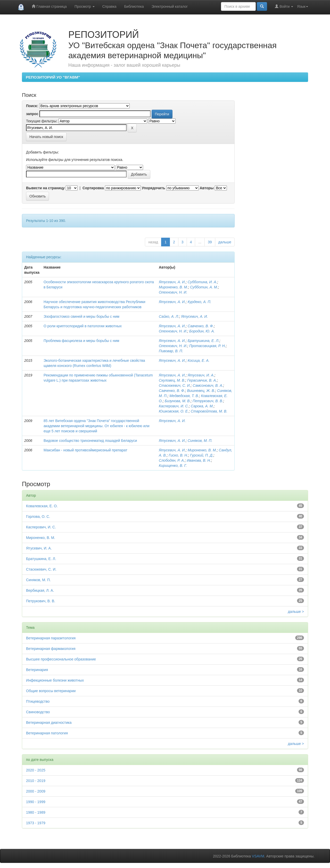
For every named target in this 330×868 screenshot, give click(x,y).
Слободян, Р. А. (172, 460)
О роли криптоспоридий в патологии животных (83, 326)
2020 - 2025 (36, 770)
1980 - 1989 (36, 812)
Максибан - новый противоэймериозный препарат (85, 450)
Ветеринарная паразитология (51, 638)
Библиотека (134, 6)
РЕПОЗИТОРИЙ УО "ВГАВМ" (53, 77)
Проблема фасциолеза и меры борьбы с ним (81, 341)
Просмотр (85, 6)
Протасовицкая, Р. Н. (207, 346)
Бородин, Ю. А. (202, 331)
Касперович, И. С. (174, 406)
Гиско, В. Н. (178, 455)
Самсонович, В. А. (208, 385)
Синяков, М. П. (200, 441)
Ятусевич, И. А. (201, 375)
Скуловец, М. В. (172, 380)
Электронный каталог (170, 6)
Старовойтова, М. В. (209, 411)
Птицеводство (38, 701)
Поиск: (32, 106)
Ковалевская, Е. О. (42, 506)
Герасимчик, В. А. (202, 380)
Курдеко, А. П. (200, 302)
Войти (284, 6)
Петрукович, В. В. (208, 401)
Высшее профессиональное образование (61, 659)
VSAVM (258, 856)
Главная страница (49, 6)
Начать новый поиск (46, 137)
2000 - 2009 (36, 791)
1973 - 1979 (36, 823)
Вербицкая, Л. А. (40, 590)
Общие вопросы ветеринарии (51, 691)
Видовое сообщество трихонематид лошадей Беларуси (90, 441)
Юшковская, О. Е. (174, 411)
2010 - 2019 (36, 781)
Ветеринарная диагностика (49, 723)
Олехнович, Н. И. (173, 292)
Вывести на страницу (45, 188)
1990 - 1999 (36, 802)
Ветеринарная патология (47, 733)
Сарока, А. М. (202, 406)
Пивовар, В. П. (171, 351)
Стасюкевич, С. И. (175, 385)
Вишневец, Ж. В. (201, 391)
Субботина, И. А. (203, 282)
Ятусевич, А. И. (172, 282)
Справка (109, 6)
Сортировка (93, 188)
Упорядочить (154, 188)
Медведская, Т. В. (184, 396)
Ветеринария (37, 670)
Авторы (207, 188)
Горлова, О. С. (38, 517)
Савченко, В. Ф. (201, 326)
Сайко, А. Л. (169, 316)
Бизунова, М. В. (178, 401)
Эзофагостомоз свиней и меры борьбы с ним (81, 316)
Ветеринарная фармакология (51, 649)
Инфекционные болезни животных (55, 680)
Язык (303, 6)
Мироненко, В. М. (173, 287)
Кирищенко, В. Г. (173, 466)
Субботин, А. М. (204, 287)
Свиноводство (38, 712)
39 (210, 242)
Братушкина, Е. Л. (204, 341)
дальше (225, 242)
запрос (32, 114)
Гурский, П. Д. (202, 455)
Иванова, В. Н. (199, 460)
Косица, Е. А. (199, 360)
